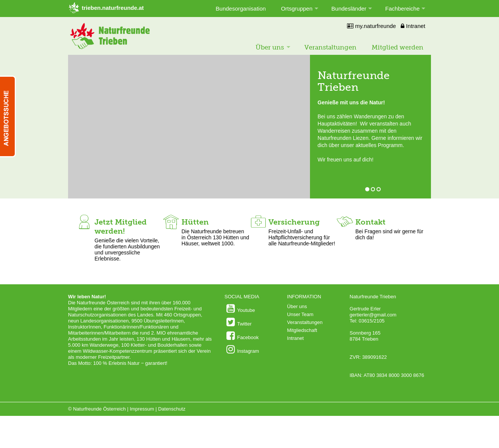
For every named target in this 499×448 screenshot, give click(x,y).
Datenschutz (172, 409)
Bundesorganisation (241, 9)
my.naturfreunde (371, 26)
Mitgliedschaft (302, 330)
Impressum (142, 409)
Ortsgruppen (297, 9)
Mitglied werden (397, 47)
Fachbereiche (402, 9)
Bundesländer (349, 9)
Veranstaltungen (330, 47)
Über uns (270, 47)
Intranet (413, 26)
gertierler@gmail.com (373, 315)
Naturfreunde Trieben (354, 81)
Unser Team (300, 314)
